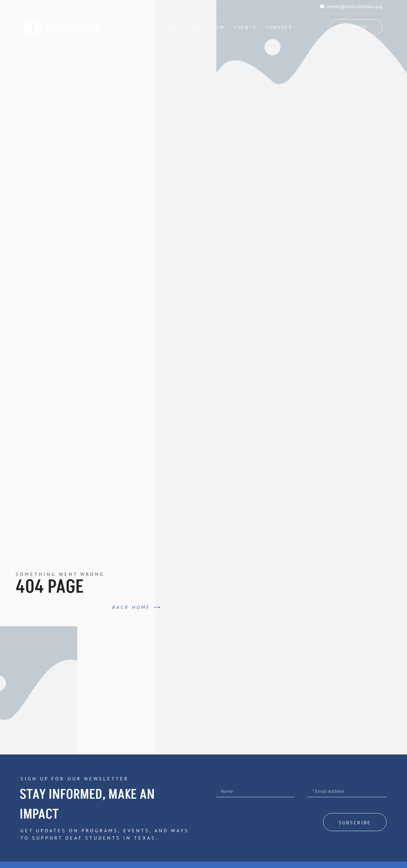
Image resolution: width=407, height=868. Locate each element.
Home (124, 27)
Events (245, 27)
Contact (279, 27)
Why (196, 27)
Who (148, 27)
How (218, 27)
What (172, 27)
